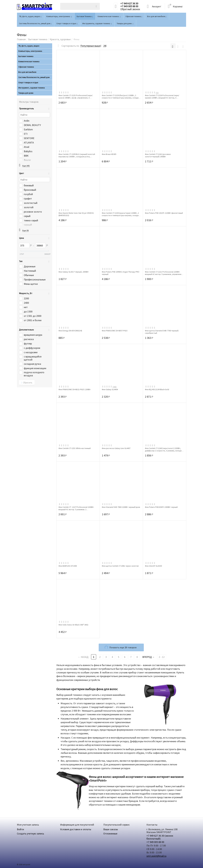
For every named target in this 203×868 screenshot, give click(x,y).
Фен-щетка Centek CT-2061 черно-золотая (120, 566)
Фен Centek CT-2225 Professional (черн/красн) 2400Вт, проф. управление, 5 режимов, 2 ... (76, 96)
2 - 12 (162, 657)
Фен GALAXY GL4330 (153, 566)
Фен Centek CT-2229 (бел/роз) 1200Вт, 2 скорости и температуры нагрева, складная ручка (121, 96)
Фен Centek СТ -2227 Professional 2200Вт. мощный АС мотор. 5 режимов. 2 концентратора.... (76, 508)
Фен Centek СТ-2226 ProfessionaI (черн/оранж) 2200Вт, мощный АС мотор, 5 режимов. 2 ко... (162, 96)
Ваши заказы (111, 829)
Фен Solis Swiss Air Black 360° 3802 (73, 625)
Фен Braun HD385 (109, 154)
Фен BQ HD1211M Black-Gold (157, 389)
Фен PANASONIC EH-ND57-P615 (115, 331)
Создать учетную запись (30, 834)
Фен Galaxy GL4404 (110, 389)
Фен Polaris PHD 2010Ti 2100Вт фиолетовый (164, 213)
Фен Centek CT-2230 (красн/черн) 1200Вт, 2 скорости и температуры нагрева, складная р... (121, 214)
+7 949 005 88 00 (129, 6)
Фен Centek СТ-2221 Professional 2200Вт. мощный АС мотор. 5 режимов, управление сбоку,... (164, 273)
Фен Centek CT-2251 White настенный (75, 448)
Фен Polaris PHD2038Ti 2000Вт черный (161, 507)
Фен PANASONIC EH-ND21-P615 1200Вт (75, 389)
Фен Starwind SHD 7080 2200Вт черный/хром (121, 507)
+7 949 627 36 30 (129, 4)
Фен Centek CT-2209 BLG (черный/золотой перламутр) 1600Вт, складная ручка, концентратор (77, 155)
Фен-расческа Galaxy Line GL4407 (116, 448)
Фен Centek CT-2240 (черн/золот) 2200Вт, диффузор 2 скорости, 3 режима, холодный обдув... (164, 449)
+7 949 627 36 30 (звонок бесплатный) (160, 837)
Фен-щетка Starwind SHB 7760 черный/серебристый (162, 332)
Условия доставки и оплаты (75, 829)
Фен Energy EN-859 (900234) (70, 331)
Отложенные (110, 834)
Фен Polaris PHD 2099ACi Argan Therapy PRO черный (121, 273)
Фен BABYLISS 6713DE (68, 566)
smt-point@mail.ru (156, 856)
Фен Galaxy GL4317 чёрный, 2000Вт (74, 272)
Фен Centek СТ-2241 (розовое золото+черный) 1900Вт (158, 155)
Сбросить (27, 383)
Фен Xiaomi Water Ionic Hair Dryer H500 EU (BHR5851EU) (76, 214)
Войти (20, 829)
